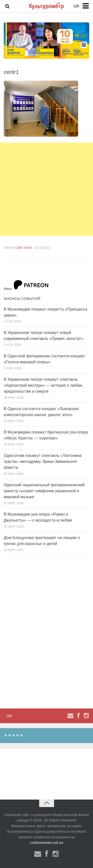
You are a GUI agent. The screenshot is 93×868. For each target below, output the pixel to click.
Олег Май (23, 248)
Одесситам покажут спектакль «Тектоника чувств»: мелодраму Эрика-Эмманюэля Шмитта (43, 461)
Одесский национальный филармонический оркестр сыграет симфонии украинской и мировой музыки (44, 491)
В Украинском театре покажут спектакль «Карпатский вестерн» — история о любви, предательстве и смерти (43, 385)
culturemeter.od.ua (46, 842)
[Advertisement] (46, 189)
